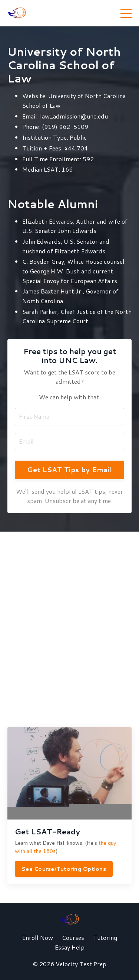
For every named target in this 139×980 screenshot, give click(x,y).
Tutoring (105, 937)
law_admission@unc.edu (74, 116)
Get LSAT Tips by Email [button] (69, 470)
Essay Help (70, 947)
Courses (73, 937)
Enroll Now (38, 937)
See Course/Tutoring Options (64, 869)
